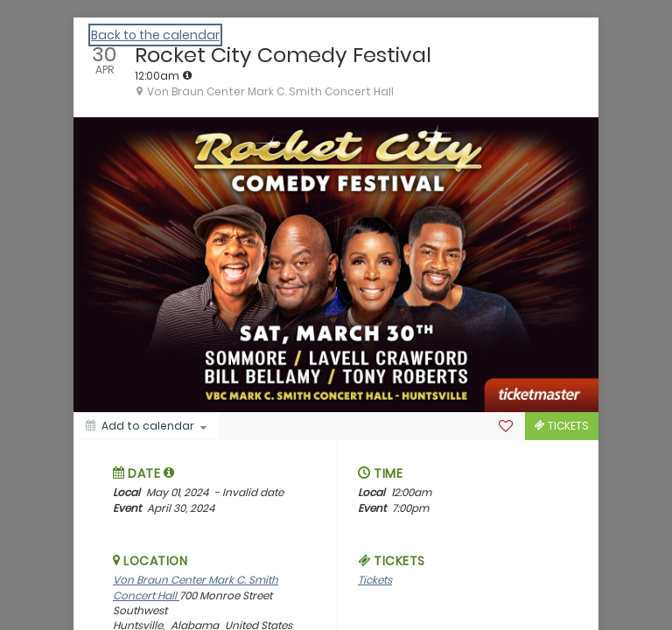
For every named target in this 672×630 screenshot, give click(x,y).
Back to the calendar (155, 35)
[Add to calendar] (146, 426)
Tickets (375, 580)
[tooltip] (187, 75)
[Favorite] (506, 426)
